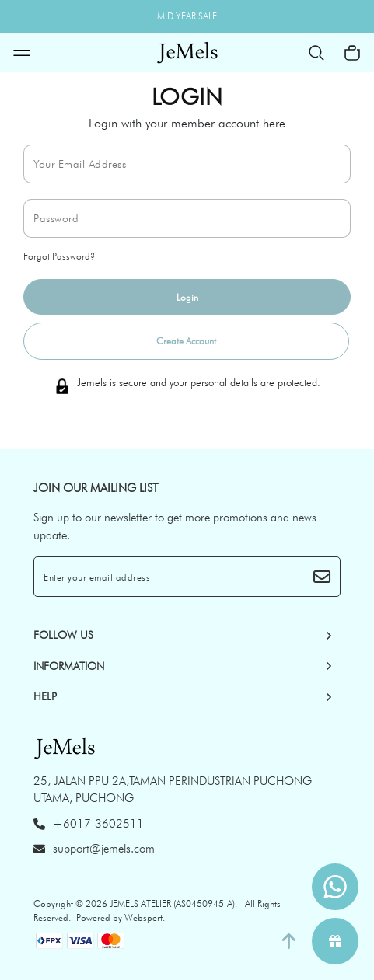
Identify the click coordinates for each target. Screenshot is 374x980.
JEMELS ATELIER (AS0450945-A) (172, 903)
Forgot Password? (59, 256)
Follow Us (63, 635)
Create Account (186, 341)
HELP (45, 696)
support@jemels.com (94, 849)
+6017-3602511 (89, 824)
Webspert (143, 917)
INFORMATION (69, 666)
